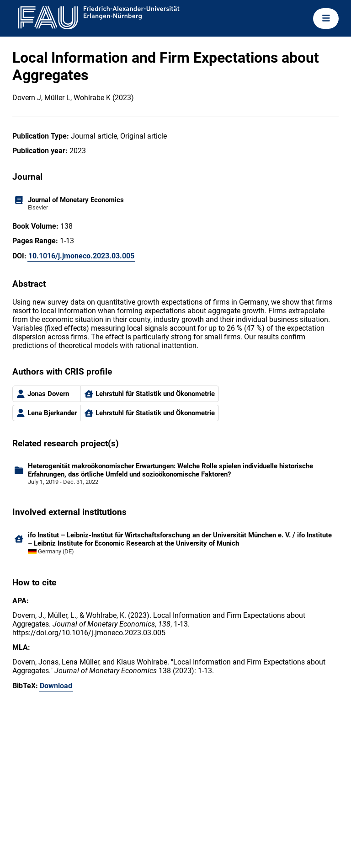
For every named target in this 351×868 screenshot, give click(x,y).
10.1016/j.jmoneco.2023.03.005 (81, 256)
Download (56, 686)
